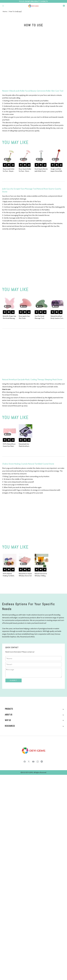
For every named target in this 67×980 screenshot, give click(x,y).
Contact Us (9, 851)
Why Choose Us (10, 796)
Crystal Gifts (9, 747)
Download (8, 839)
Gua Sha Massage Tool (12, 717)
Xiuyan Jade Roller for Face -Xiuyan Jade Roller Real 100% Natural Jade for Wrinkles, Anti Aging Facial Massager (9, 170)
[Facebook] (25, 883)
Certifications (9, 814)
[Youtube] (33, 883)
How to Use (9, 832)
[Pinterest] (42, 883)
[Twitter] (29, 883)
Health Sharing (10, 836)
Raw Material (9, 818)
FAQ (6, 822)
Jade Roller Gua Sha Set (13, 721)
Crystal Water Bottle (11, 751)
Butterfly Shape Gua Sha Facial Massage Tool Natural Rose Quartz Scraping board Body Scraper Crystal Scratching (9, 317)
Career (7, 843)
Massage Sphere (10, 743)
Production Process (11, 772)
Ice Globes (8, 725)
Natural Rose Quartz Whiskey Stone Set (25, 575)
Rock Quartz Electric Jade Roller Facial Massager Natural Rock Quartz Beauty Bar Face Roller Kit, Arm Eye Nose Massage (41, 170)
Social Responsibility (12, 787)
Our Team (8, 779)
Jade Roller (8, 713)
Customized (9, 847)
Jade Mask (8, 736)
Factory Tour (9, 768)
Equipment (8, 807)
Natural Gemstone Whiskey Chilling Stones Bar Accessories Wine (41, 575)
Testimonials (9, 811)
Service (7, 799)
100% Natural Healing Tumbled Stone (8, 575)
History (7, 764)
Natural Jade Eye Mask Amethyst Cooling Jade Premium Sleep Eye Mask (25, 445)
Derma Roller (9, 732)
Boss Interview (10, 783)
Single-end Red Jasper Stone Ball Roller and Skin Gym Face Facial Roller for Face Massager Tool (57, 170)
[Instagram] (38, 883)
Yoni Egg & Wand (10, 740)
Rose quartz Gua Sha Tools (24, 317)
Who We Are (9, 760)
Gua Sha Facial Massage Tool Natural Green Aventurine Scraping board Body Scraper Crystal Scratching (41, 317)
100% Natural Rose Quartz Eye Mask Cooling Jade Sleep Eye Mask (9, 445)
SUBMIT (14, 680)
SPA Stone (8, 728)
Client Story (9, 803)
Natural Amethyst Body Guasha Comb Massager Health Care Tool (57, 317)
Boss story (8, 775)
